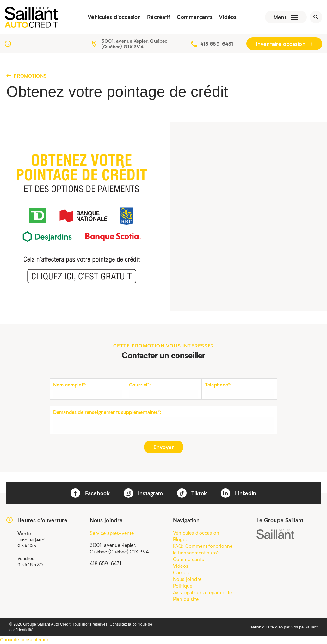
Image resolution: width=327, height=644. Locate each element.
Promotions (26, 76)
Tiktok (192, 494)
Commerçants (194, 17)
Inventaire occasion (284, 44)
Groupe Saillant (304, 628)
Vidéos (227, 17)
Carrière (182, 573)
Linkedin (238, 494)
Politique (183, 586)
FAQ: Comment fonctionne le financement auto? (203, 550)
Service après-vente (112, 534)
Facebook (90, 494)
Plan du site (186, 600)
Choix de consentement (25, 640)
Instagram (143, 494)
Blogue (181, 540)
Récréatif (158, 17)
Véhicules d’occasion (113, 17)
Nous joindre (187, 580)
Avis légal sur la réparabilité (203, 593)
